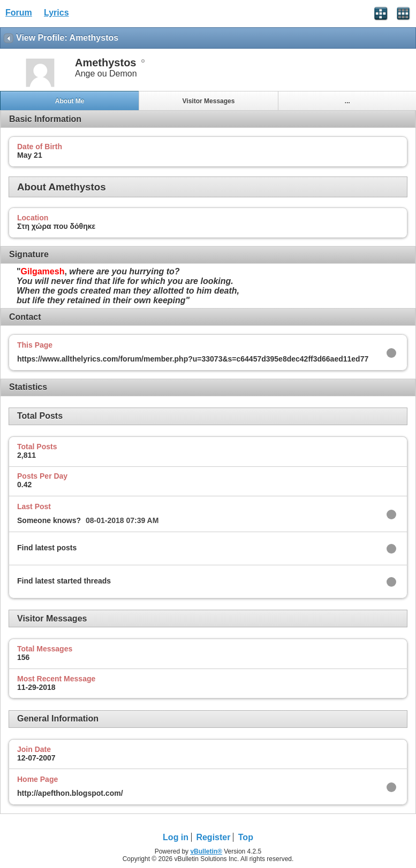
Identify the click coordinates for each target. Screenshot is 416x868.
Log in (176, 837)
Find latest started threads (64, 581)
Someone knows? (49, 520)
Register (213, 837)
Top (246, 837)
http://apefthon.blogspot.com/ (70, 793)
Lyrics (56, 13)
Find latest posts (47, 548)
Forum (19, 13)
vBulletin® (206, 851)
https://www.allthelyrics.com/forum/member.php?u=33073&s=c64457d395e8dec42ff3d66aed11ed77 (193, 359)
